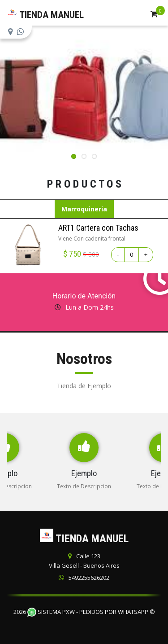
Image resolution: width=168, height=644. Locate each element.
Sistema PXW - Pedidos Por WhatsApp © (91, 612)
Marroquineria (84, 209)
